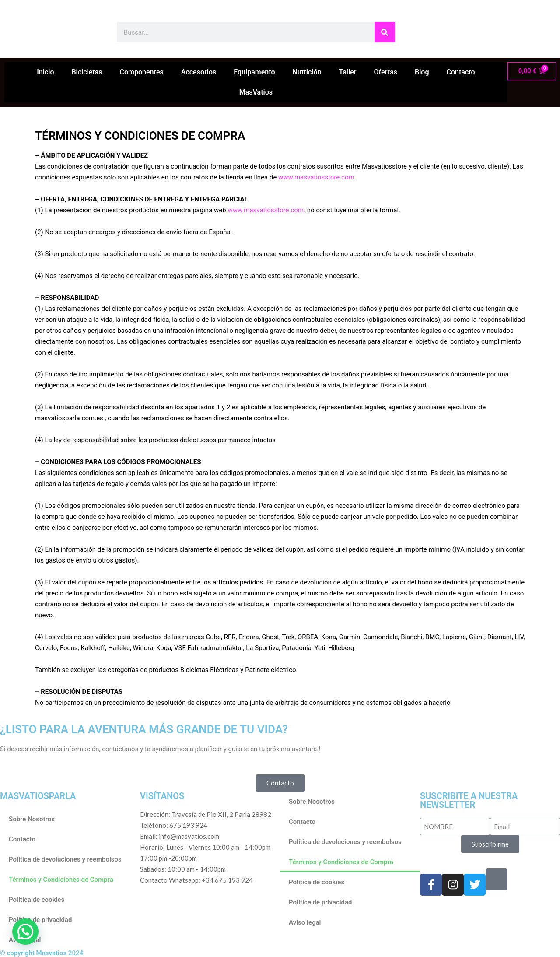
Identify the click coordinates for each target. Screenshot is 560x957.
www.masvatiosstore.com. (266, 210)
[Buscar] (385, 32)
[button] (25, 932)
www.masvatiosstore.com (316, 177)
